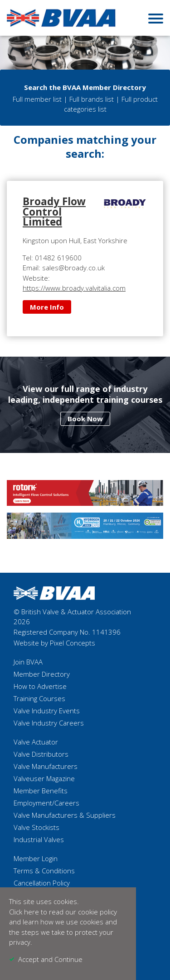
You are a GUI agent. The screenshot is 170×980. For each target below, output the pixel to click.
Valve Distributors (41, 754)
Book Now (85, 419)
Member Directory (42, 674)
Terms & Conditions (44, 871)
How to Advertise (40, 686)
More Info (47, 307)
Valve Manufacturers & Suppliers (65, 815)
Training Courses (39, 698)
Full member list (37, 99)
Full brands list (92, 99)
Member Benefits (41, 791)
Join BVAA (28, 662)
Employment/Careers (46, 803)
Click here (24, 912)
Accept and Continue (50, 959)
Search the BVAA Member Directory (85, 87)
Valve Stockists (36, 827)
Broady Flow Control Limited (54, 212)
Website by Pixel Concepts (54, 643)
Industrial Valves (39, 839)
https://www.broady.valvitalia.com (74, 288)
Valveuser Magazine (44, 778)
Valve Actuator (36, 742)
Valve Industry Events (47, 711)
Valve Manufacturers (46, 766)
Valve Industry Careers (49, 723)
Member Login (36, 858)
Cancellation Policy (42, 883)
